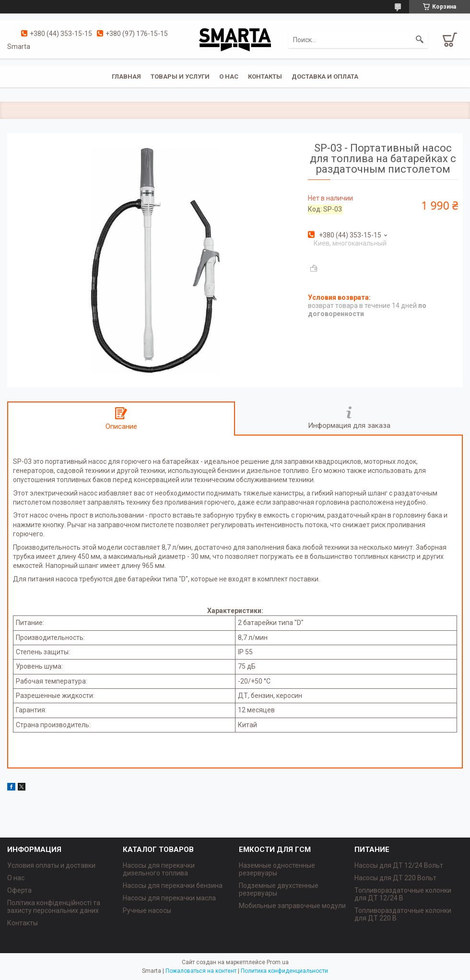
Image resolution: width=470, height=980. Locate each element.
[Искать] (420, 40)
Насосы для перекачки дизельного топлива (159, 869)
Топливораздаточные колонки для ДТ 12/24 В (403, 894)
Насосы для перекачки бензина (173, 886)
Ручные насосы (147, 910)
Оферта (19, 890)
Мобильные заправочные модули (292, 906)
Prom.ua (278, 962)
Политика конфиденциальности (284, 971)
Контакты (265, 77)
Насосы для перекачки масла (169, 898)
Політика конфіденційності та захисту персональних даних (54, 907)
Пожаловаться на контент (201, 971)
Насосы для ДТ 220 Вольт (395, 878)
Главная (126, 77)
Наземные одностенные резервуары (277, 869)
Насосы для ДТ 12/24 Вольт (399, 865)
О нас (229, 77)
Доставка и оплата (325, 77)
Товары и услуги (180, 77)
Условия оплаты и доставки (51, 865)
